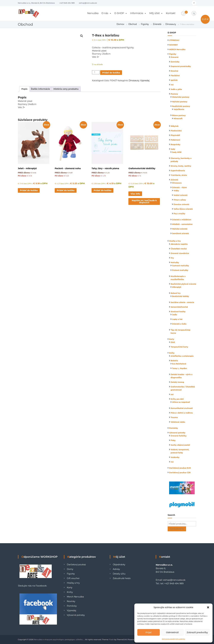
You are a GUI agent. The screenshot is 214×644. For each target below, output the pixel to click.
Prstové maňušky (180, 270)
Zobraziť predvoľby (197, 632)
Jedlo (175, 315)
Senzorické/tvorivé (179, 307)
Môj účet (156, 13)
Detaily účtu (119, 574)
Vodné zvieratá (180, 195)
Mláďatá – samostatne (182, 224)
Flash (111, 639)
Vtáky (176, 191)
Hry (172, 258)
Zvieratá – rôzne (179, 187)
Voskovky (175, 457)
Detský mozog (177, 382)
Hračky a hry (175, 241)
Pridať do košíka (111, 73)
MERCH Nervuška (177, 49)
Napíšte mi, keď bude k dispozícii (144, 201)
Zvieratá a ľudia (179, 324)
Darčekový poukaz (76, 565)
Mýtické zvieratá (180, 229)
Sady (173, 149)
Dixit (173, 342)
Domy (70, 569)
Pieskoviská (176, 131)
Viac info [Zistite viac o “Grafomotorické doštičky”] (135, 194)
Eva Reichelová (179, 364)
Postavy (174, 94)
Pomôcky (174, 428)
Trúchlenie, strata (179, 175)
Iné (172, 85)
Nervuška (93, 13)
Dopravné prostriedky (181, 66)
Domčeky (175, 62)
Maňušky (175, 262)
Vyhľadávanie (177, 529)
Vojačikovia (179, 109)
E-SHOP (121, 13)
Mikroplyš (177, 287)
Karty (172, 339)
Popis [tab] (24, 89)
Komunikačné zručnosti (182, 408)
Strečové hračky (178, 312)
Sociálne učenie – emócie (182, 302)
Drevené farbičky (179, 436)
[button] (208, 607)
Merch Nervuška (75, 597)
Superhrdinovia (178, 171)
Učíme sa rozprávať (181, 402)
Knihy (172, 353)
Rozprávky (175, 144)
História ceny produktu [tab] (66, 89)
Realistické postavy (181, 106)
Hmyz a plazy (180, 200)
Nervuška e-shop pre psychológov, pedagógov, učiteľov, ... (59, 639)
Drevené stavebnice (180, 253)
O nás (107, 13)
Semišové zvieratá (180, 233)
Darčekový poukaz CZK (180, 473)
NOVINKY (173, 45)
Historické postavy (181, 97)
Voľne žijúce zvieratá (183, 209)
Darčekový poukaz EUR (180, 468)
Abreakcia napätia (179, 244)
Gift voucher (73, 578)
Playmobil (175, 135)
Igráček (174, 80)
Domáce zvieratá (181, 204)
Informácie (138, 13)
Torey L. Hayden (180, 368)
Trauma (174, 417)
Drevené (175, 57)
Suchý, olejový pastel (180, 445)
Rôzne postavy (179, 115)
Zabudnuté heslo (122, 578)
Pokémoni (175, 140)
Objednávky (119, 565)
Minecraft (178, 119)
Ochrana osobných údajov (173, 639)
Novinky (71, 601)
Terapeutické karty (179, 347)
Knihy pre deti (177, 399)
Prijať (148, 632)
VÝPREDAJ (174, 40)
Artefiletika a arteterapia (182, 356)
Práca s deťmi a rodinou (182, 413)
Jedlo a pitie (176, 89)
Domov (120, 24)
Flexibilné (175, 76)
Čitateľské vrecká (179, 249)
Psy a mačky (179, 214)
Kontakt (171, 13)
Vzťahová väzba (178, 422)
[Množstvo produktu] (96, 72)
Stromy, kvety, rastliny (181, 166)
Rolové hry (176, 293)
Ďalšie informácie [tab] (40, 89)
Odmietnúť (172, 632)
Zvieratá (157, 24)
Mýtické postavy (180, 102)
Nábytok (175, 126)
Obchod (133, 24)
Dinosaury (171, 24)
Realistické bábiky (181, 296)
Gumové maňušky (180, 266)
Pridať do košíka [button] (29, 190)
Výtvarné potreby (177, 433)
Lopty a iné (177, 319)
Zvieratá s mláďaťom (182, 220)
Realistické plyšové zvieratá (183, 284)
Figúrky (145, 24)
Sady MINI (177, 152)
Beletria (174, 361)
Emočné (174, 71)
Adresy (116, 569)
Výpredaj (145, 80)
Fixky (173, 440)
